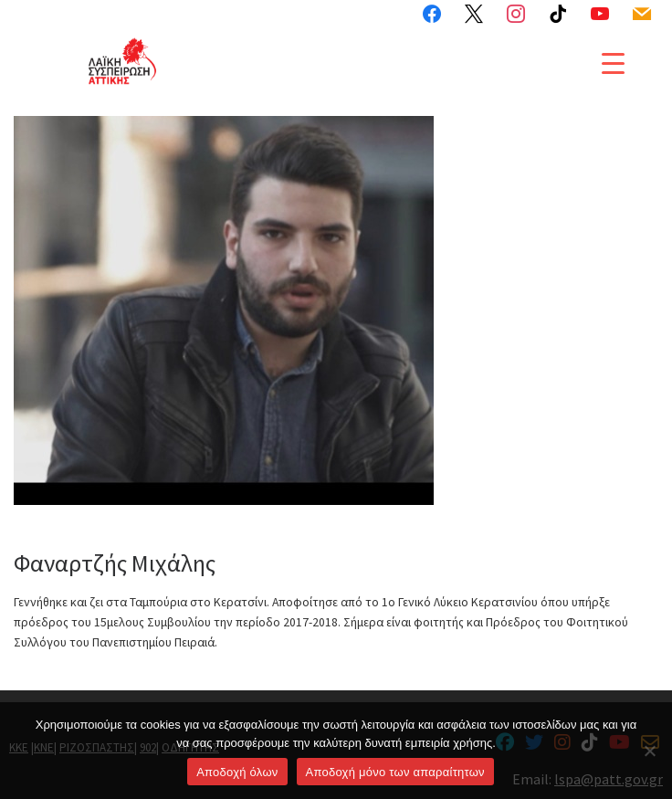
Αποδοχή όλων (237, 772)
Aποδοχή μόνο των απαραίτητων (395, 772)
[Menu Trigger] (613, 63)
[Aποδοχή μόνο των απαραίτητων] (649, 751)
